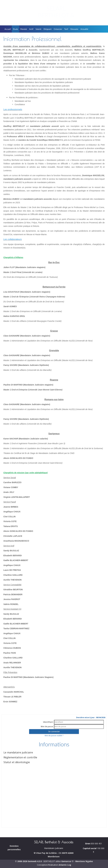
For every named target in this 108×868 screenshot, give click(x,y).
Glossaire (74, 29)
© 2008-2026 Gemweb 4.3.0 (28, 861)
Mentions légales (84, 861)
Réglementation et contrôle (20, 757)
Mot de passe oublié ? (54, 736)
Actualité (84, 29)
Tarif (66, 29)
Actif (31, 29)
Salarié (38, 29)
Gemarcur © (67, 861)
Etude (15, 29)
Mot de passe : (47, 727)
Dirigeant (48, 29)
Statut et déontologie (17, 762)
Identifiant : (49, 722)
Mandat (24, 29)
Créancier (58, 29)
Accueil (8, 29)
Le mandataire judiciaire (18, 752)
